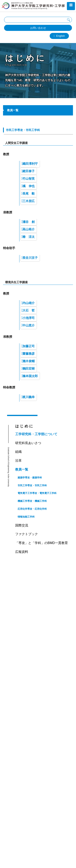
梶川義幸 (29, 397)
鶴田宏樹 (29, 368)
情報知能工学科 (26, 517)
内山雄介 (29, 303)
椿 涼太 (29, 237)
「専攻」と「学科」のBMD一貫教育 (42, 543)
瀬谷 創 (29, 222)
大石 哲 (29, 310)
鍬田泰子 (29, 171)
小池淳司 (29, 318)
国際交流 (22, 525)
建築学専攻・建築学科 (30, 478)
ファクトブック (27, 534)
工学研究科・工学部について (36, 434)
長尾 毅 (29, 193)
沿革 (18, 461)
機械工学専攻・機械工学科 (32, 501)
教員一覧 (22, 469)
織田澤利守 (30, 164)
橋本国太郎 (30, 376)
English (60, 36)
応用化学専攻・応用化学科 (32, 509)
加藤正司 (29, 346)
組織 (18, 452)
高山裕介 (29, 229)
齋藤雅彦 (29, 354)
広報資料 (22, 552)
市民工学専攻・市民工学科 (23, 130)
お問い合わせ (38, 28)
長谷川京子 (30, 258)
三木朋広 (29, 201)
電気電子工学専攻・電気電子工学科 (37, 493)
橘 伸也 (29, 186)
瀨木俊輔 (29, 361)
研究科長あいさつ (28, 443)
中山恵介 (29, 325)
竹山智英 (29, 179)
